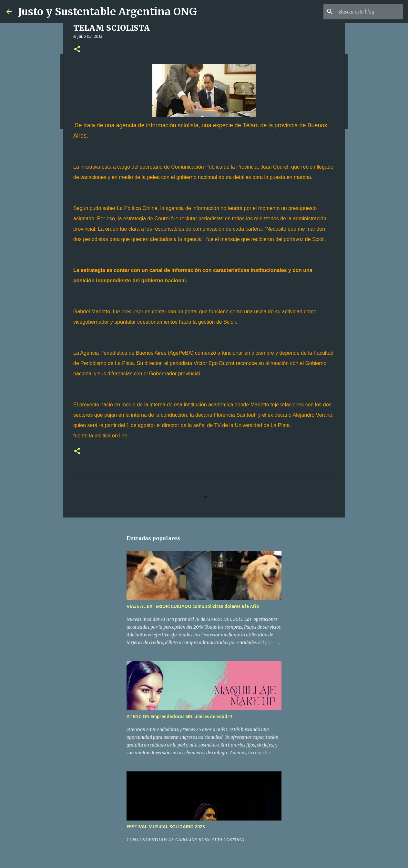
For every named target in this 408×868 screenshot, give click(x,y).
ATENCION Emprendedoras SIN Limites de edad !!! (179, 716)
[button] (77, 50)
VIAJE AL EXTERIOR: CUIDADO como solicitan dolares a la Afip (193, 606)
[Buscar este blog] (369, 12)
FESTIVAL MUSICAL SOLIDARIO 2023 (166, 827)
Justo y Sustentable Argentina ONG (107, 12)
